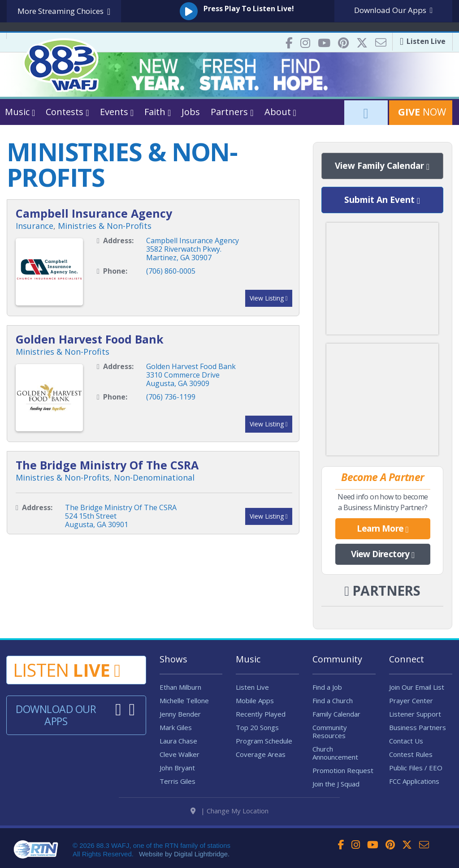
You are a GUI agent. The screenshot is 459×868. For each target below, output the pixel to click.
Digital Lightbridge (201, 854)
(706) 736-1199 (171, 397)
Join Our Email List (417, 687)
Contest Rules (411, 754)
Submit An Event (382, 200)
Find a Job (327, 687)
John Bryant (177, 768)
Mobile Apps (255, 700)
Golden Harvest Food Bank (90, 339)
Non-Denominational (154, 477)
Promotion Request (343, 770)
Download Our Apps (56, 715)
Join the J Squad (336, 784)
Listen (67, 670)
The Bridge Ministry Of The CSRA (107, 465)
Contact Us (406, 741)
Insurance (35, 226)
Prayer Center (411, 700)
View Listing (269, 298)
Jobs (191, 112)
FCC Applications (414, 781)
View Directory (383, 554)
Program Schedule (264, 741)
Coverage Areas (261, 754)
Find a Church (333, 700)
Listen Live (252, 687)
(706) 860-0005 (171, 271)
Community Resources (330, 731)
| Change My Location (229, 811)
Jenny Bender (180, 714)
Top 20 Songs (257, 727)
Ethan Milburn (180, 687)
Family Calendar (336, 714)
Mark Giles (176, 727)
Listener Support (415, 714)
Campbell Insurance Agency (94, 213)
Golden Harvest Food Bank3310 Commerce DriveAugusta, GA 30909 (191, 375)
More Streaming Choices (64, 11)
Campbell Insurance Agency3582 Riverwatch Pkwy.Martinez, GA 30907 (193, 249)
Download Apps (393, 10)
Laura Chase (178, 741)
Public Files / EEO (416, 768)
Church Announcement (335, 753)
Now (421, 112)
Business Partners (418, 727)
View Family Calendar (382, 166)
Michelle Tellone (184, 700)
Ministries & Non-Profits (105, 226)
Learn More (383, 529)
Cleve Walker (180, 754)
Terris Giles (178, 781)
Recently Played (261, 714)
